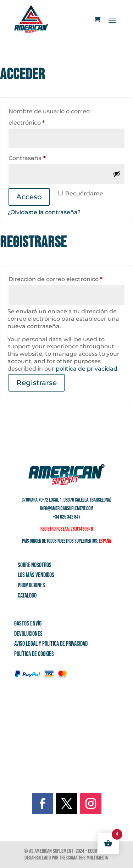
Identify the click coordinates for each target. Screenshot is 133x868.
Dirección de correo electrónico (66, 278)
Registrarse (37, 383)
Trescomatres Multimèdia (84, 858)
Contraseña (43, 157)
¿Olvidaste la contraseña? (44, 212)
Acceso (29, 197)
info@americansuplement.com (67, 509)
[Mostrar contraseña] (117, 174)
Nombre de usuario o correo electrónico (49, 117)
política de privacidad (87, 369)
